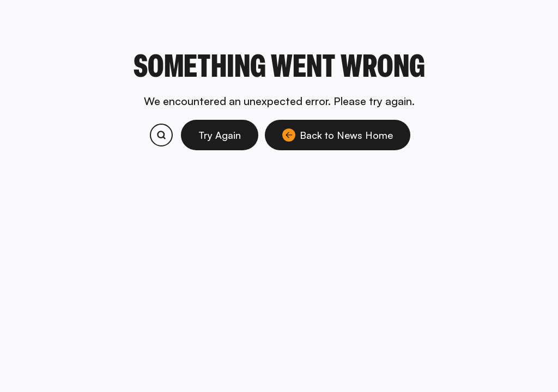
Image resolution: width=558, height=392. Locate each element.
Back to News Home (338, 135)
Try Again (220, 135)
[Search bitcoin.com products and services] (161, 135)
